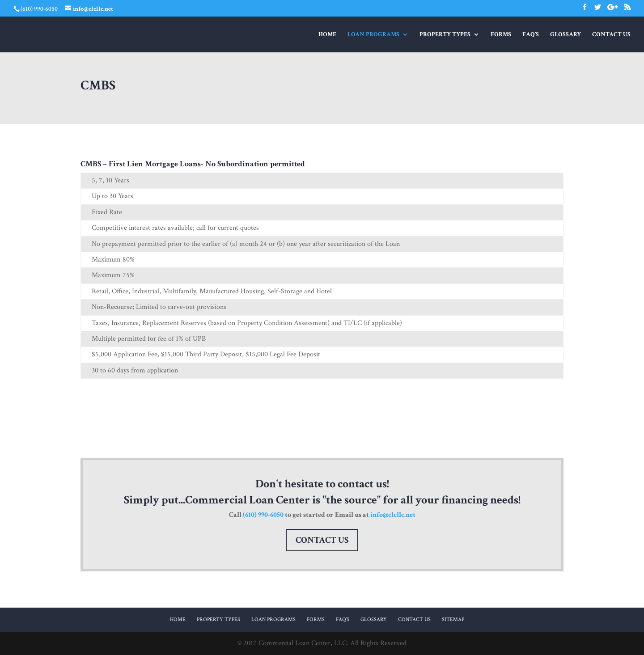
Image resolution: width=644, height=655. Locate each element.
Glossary (566, 35)
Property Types (445, 35)
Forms (501, 35)
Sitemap (453, 619)
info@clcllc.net (393, 515)
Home (327, 35)
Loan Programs (373, 35)
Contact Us (611, 35)
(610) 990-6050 (263, 515)
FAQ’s (531, 35)
